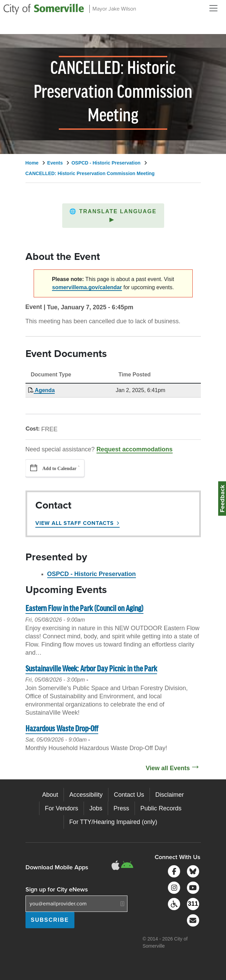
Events (55, 163)
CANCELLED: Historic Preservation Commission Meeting (90, 173)
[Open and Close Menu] (213, 8)
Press (121, 808)
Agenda (44, 390)
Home (32, 163)
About (50, 795)
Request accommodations (135, 449)
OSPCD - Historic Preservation (106, 163)
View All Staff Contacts (75, 523)
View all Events (168, 768)
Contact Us (129, 795)
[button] (113, 216)
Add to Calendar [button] (59, 469)
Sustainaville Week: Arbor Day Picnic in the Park (91, 669)
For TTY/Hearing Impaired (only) (113, 822)
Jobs (96, 808)
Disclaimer (170, 795)
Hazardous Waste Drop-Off (62, 729)
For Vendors (62, 808)
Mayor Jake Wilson (114, 9)
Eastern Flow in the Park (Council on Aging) (84, 609)
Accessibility (86, 795)
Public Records (161, 808)
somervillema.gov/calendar (87, 287)
